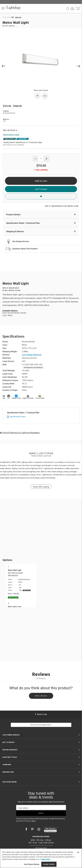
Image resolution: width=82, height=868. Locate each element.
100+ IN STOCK (10, 131)
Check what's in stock (11, 135)
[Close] (78, 852)
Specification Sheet (18, 417)
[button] (3, 8)
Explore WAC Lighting (41, 487)
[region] (41, 858)
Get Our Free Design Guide (41, 725)
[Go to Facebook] (27, 829)
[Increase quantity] (46, 159)
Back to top (41, 714)
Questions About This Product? (25, 249)
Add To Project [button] (41, 189)
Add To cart (13, 598)
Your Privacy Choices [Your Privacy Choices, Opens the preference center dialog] (32, 864)
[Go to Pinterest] (37, 98)
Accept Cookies (49, 864)
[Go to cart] (78, 8)
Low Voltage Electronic (32, 355)
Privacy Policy (60, 819)
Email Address (23, 808)
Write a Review (41, 696)
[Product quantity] (41, 159)
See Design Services (21, 241)
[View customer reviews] (50, 830)
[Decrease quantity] (36, 159)
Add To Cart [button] (41, 181)
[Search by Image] (73, 9)
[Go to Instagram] (39, 829)
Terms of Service (25, 821)
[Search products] (68, 8)
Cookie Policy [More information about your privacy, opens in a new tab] (45, 859)
